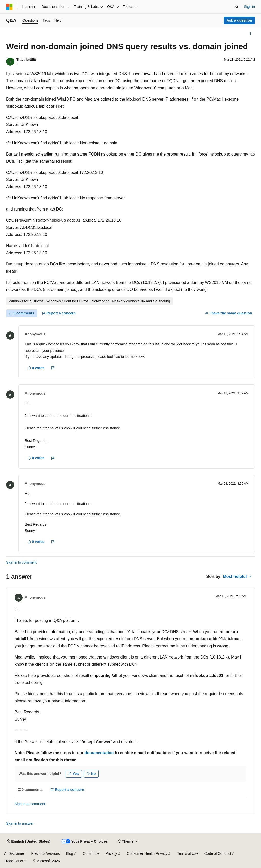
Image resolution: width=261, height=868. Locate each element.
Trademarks (14, 861)
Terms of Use (188, 853)
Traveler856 (26, 60)
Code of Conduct (218, 853)
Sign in (249, 7)
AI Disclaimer (15, 853)
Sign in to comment (21, 562)
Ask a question (239, 20)
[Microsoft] (9, 7)
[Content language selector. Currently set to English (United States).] (29, 842)
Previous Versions (45, 853)
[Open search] (237, 7)
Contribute (91, 853)
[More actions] (250, 34)
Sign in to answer (20, 823)
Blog (70, 853)
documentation (99, 753)
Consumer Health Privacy (147, 853)
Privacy (111, 853)
